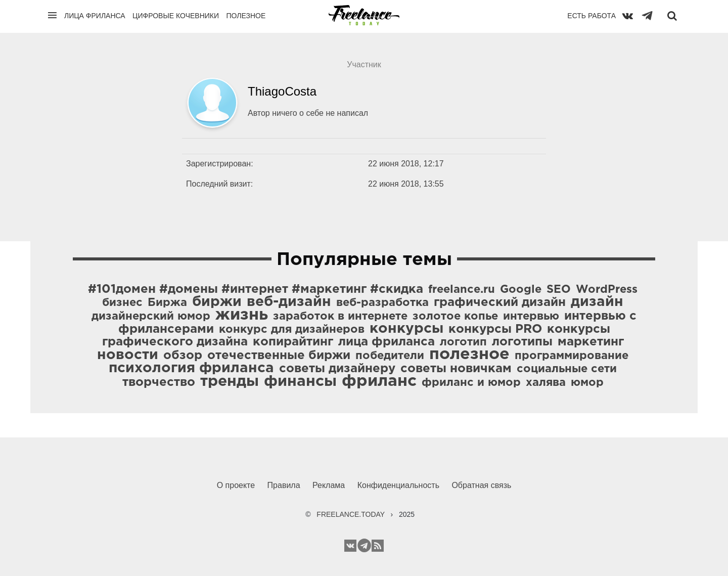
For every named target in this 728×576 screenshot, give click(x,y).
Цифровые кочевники (176, 16)
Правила (284, 485)
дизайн (597, 302)
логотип (463, 342)
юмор (587, 383)
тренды (230, 382)
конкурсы (406, 329)
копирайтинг (293, 342)
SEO (559, 290)
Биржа (167, 303)
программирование (572, 356)
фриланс (379, 381)
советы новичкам (456, 369)
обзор (183, 356)
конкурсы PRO (495, 329)
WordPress (607, 290)
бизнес (122, 303)
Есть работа (591, 16)
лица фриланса (386, 342)
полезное (469, 355)
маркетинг (591, 342)
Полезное (246, 16)
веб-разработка (382, 303)
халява (546, 383)
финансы (300, 382)
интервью (531, 317)
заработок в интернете (340, 317)
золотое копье (455, 317)
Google (521, 290)
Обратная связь (481, 485)
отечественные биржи (279, 356)
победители (390, 356)
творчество (159, 382)
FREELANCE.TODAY (351, 514)
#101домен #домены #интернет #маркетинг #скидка (256, 289)
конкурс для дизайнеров (292, 330)
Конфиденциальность (398, 485)
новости (128, 355)
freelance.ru (462, 290)
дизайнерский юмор (151, 317)
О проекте (236, 485)
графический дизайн (500, 302)
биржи (217, 302)
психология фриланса (191, 368)
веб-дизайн (289, 302)
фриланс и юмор (471, 383)
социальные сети (567, 369)
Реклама (329, 485)
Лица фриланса (95, 16)
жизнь (242, 315)
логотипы (522, 342)
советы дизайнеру (337, 369)
